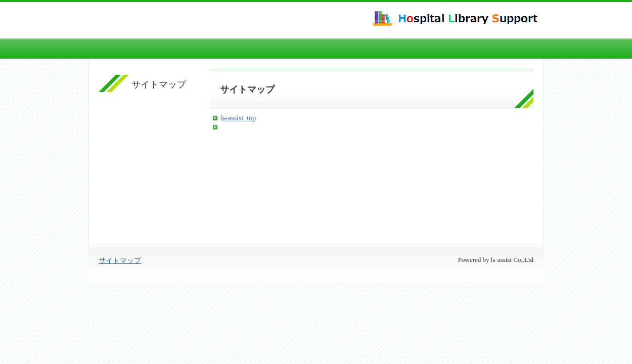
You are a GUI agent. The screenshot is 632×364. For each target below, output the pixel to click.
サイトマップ (120, 261)
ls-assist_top (238, 118)
